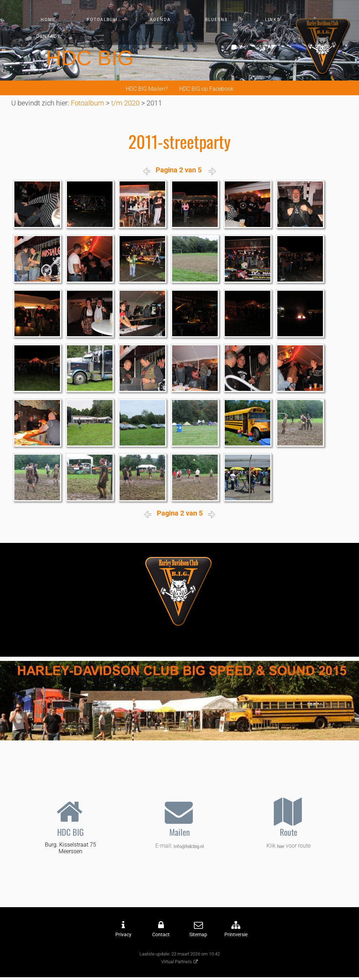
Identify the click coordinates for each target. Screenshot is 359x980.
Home (48, 20)
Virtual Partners (177, 962)
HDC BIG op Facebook (206, 89)
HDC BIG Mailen (145, 89)
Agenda (160, 20)
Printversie (236, 935)
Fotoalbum (102, 20)
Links (273, 20)
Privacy (123, 935)
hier (281, 846)
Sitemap (198, 935)
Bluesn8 (216, 20)
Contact (48, 36)
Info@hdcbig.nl (189, 846)
